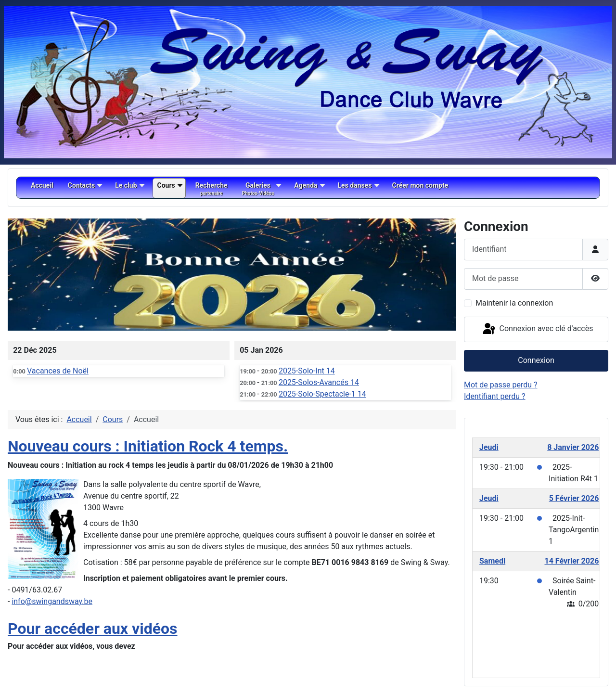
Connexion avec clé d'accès (537, 329)
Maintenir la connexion (514, 303)
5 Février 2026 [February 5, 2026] (574, 498)
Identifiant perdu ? (495, 396)
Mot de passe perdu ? (501, 385)
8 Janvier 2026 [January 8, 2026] (573, 447)
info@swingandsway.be (52, 601)
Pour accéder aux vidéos (93, 629)
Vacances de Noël (58, 371)
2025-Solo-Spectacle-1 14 (322, 394)
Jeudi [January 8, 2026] (489, 447)
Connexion (536, 360)
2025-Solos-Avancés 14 (319, 382)
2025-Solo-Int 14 (307, 371)
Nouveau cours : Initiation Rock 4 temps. (148, 446)
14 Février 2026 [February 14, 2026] (571, 561)
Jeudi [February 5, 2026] (489, 498)
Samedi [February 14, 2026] (492, 561)
